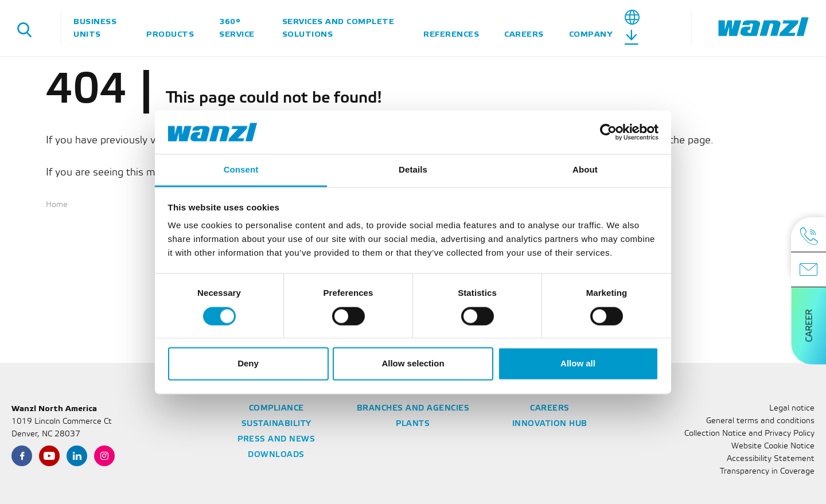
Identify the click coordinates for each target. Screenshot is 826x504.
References (451, 34)
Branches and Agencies (413, 409)
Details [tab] (413, 170)
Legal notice (792, 409)
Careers (524, 34)
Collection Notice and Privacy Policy (749, 434)
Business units (95, 28)
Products (170, 34)
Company (591, 34)
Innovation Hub (550, 424)
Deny (248, 364)
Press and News (276, 439)
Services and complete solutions (338, 28)
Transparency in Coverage (767, 472)
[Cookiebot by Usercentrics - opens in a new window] (608, 132)
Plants (413, 424)
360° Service (237, 28)
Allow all (578, 364)
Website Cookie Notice (773, 446)
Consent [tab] (241, 170)
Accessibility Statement (771, 459)
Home (57, 205)
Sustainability (276, 424)
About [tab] (585, 170)
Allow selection (413, 364)
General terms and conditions (760, 421)
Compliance (276, 409)
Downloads (276, 455)
